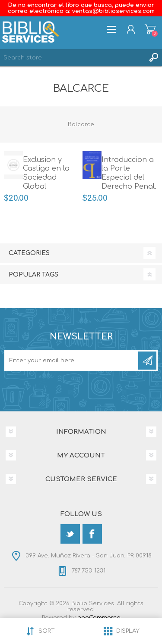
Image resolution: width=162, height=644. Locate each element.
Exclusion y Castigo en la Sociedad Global (46, 173)
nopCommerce (99, 618)
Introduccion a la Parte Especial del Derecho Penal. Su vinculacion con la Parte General (129, 187)
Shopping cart (150, 29)
